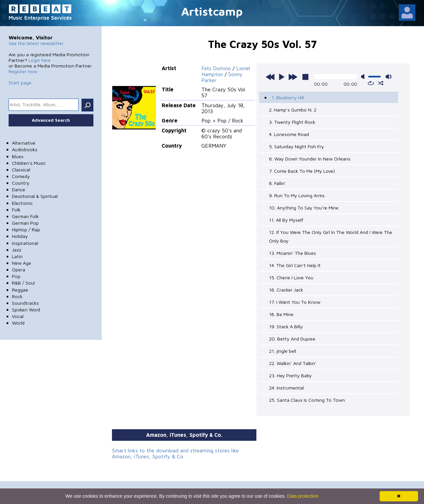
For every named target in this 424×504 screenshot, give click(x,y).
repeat (371, 83)
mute (364, 77)
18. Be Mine (281, 314)
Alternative (24, 143)
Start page (20, 83)
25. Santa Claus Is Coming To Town (307, 400)
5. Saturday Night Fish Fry (296, 146)
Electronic (22, 203)
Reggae (20, 290)
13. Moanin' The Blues (292, 253)
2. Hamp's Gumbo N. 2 (293, 110)
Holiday (20, 236)
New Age (22, 263)
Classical (21, 170)
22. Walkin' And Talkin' (293, 363)
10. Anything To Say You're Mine (304, 208)
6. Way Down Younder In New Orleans (310, 159)
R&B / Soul (23, 283)
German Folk (25, 216)
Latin (17, 256)
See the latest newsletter (36, 43)
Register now (23, 71)
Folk (16, 210)
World (18, 323)
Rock (17, 296)
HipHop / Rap (26, 229)
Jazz (17, 250)
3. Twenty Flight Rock (292, 122)
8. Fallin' (277, 183)
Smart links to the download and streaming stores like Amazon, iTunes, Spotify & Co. (175, 453)
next (293, 77)
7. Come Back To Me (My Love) (302, 171)
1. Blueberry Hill (288, 97)
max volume (389, 77)
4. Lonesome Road (289, 134)
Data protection (303, 496)
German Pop (25, 223)
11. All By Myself (286, 220)
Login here (40, 60)
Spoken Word (26, 310)
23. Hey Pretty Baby (290, 375)
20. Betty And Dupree (292, 339)
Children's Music (29, 163)
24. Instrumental (286, 388)
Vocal (18, 316)
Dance (19, 189)
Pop (16, 276)
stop (305, 77)
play (282, 77)
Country (21, 183)
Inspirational (25, 243)
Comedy (21, 176)
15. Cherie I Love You (291, 277)
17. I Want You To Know (295, 302)
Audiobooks (25, 149)
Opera (19, 270)
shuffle (381, 83)
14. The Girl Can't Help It (295, 265)
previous (270, 77)
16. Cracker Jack (286, 290)
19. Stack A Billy (286, 326)
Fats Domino (216, 68)
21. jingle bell (283, 351)
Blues (18, 156)
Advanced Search (51, 120)
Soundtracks (25, 303)
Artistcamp (212, 11)
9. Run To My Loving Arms (297, 195)
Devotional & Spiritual (35, 196)
